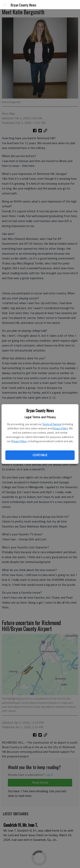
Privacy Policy (60, 428)
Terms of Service (52, 424)
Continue (40, 455)
